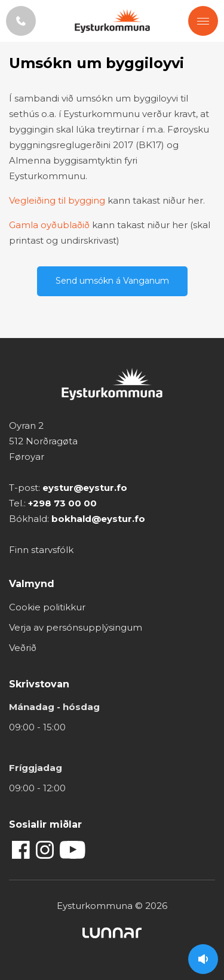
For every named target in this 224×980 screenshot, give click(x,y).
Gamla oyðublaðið (49, 225)
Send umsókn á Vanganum (112, 281)
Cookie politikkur (47, 607)
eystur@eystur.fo (85, 488)
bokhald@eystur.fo (98, 519)
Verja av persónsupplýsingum (76, 627)
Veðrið (23, 648)
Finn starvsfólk (41, 550)
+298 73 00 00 (62, 503)
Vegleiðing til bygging (57, 200)
